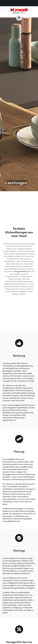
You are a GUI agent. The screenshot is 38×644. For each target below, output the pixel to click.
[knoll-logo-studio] (19, 9)
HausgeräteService (21, 271)
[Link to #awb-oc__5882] (19, 18)
